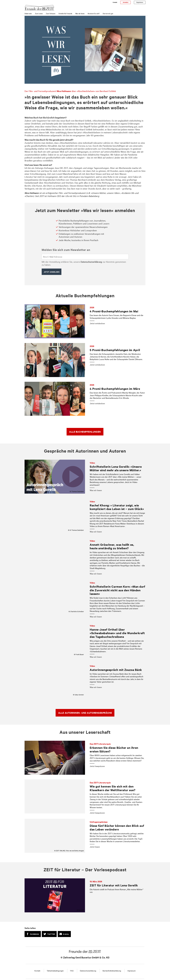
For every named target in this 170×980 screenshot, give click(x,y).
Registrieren (140, 2)
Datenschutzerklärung (91, 262)
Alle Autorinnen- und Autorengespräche (85, 713)
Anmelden (126, 2)
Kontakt (115, 2)
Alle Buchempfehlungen (85, 432)
